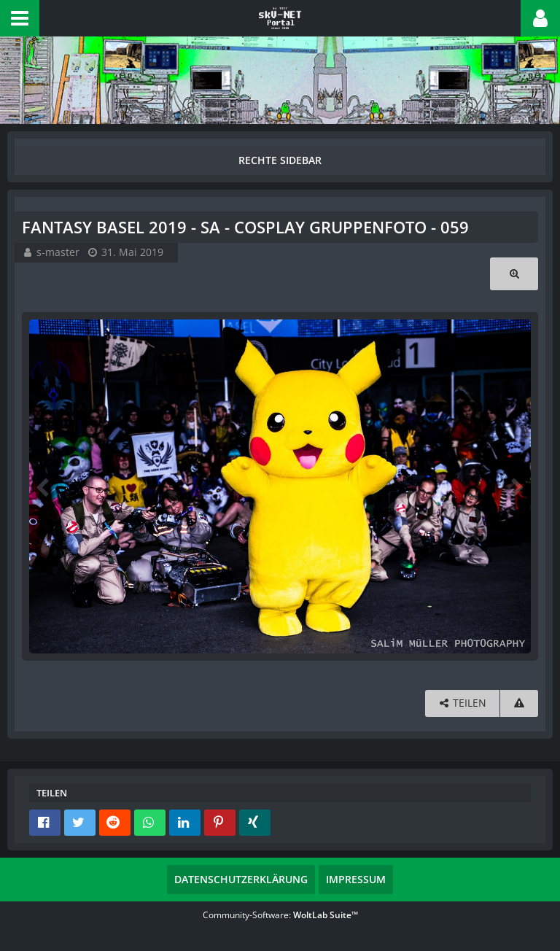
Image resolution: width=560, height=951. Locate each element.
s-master (58, 252)
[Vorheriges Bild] (44, 486)
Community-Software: (280, 915)
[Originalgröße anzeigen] (514, 274)
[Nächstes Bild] (516, 486)
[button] (20, 18)
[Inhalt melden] (519, 703)
